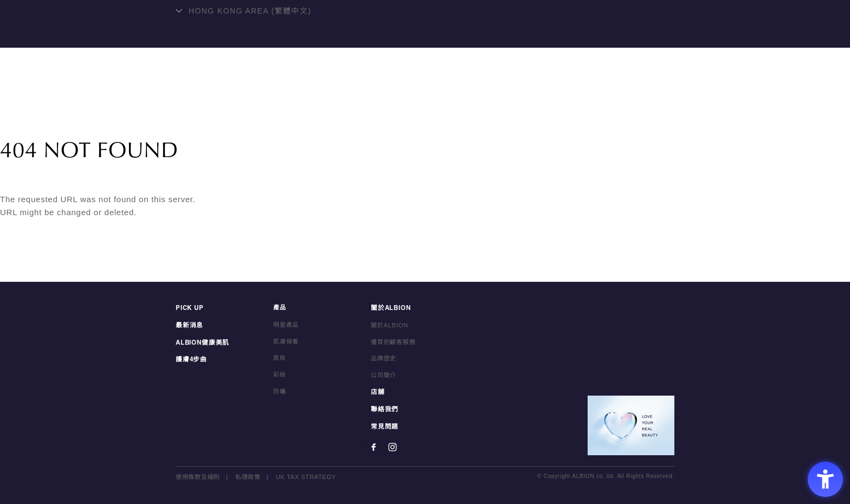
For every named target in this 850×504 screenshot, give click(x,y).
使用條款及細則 (198, 477)
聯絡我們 (575, 95)
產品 (411, 95)
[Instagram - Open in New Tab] (392, 447)
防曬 (280, 393)
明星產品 (361, 95)
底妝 (280, 360)
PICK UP (189, 310)
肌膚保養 (286, 344)
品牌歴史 (384, 360)
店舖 (525, 95)
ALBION (425, 51)
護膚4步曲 (190, 360)
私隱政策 (248, 477)
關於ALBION (468, 95)
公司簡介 (384, 377)
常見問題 (384, 427)
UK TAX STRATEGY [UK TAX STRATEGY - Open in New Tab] (306, 477)
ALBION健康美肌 (289, 95)
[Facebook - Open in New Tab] (374, 447)
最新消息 (188, 327)
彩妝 (280, 377)
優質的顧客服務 (393, 344)
